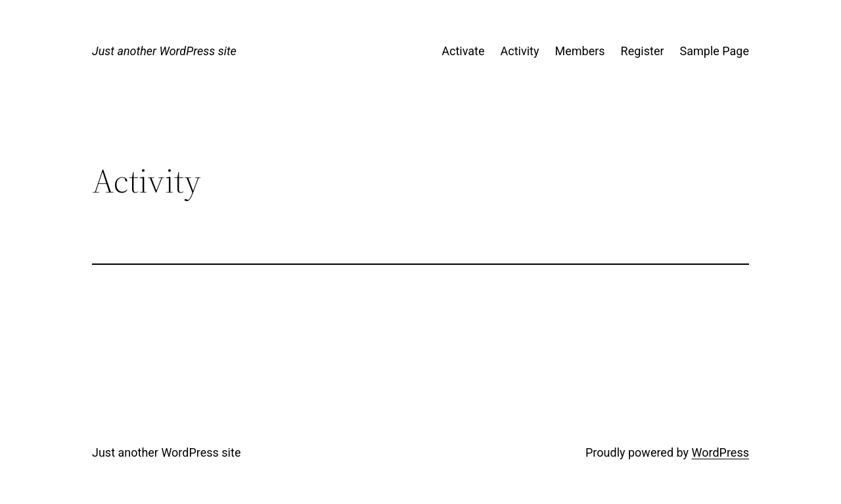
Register (643, 51)
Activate (463, 51)
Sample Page (715, 51)
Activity (520, 51)
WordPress (720, 452)
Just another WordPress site (164, 51)
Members (580, 51)
